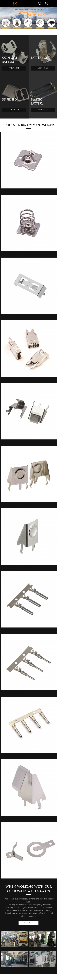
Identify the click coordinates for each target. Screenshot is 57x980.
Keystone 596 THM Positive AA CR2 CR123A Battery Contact (29, 568)
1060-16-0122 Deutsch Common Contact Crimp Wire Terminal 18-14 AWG (29, 693)
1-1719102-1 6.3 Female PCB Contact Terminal (29, 379)
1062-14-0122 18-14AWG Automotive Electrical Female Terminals (29, 756)
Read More (28, 923)
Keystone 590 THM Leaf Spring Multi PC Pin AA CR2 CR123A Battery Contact (29, 818)
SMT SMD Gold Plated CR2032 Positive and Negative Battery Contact (29, 881)
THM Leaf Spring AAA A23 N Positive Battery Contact (29, 505)
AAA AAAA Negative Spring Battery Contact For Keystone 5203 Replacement (29, 254)
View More (14, 68)
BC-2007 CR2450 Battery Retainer (29, 317)
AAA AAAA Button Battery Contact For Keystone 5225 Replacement (29, 191)
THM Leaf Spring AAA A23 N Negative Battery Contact (29, 442)
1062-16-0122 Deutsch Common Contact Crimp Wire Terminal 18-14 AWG (29, 630)
